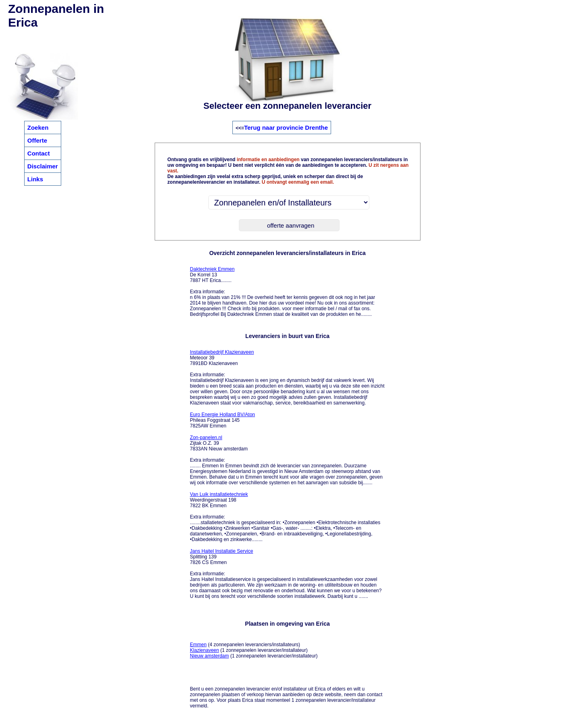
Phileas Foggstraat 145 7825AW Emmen (223, 420)
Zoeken (38, 128)
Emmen (198, 645)
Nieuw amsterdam (210, 656)
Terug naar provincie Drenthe (286, 128)
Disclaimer (43, 166)
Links (35, 179)
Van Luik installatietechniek (219, 494)
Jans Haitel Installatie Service (222, 551)
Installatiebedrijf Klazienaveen (222, 352)
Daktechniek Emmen (212, 269)
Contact (39, 153)
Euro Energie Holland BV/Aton (223, 415)
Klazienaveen (205, 650)
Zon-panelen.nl (206, 438)
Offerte (37, 140)
